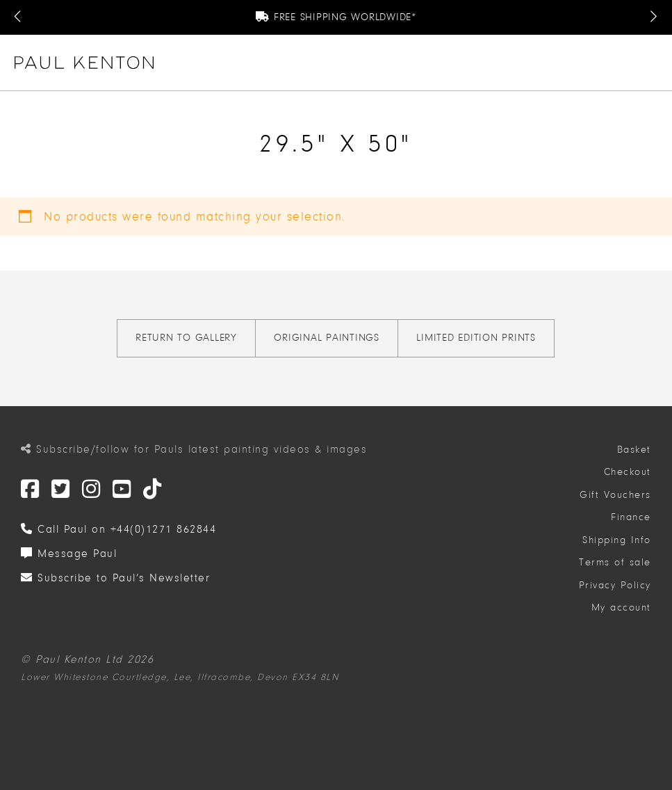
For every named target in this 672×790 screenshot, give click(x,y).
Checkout (628, 472)
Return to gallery (186, 338)
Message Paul (69, 554)
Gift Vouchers (615, 495)
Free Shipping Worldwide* (336, 17)
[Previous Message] (19, 17)
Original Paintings (327, 338)
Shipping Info (617, 540)
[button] (651, 63)
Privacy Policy (615, 585)
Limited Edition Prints (476, 338)
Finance (631, 517)
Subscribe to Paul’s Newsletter (115, 578)
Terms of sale (615, 562)
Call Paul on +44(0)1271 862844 (118, 529)
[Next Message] (653, 17)
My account (621, 607)
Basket (634, 450)
